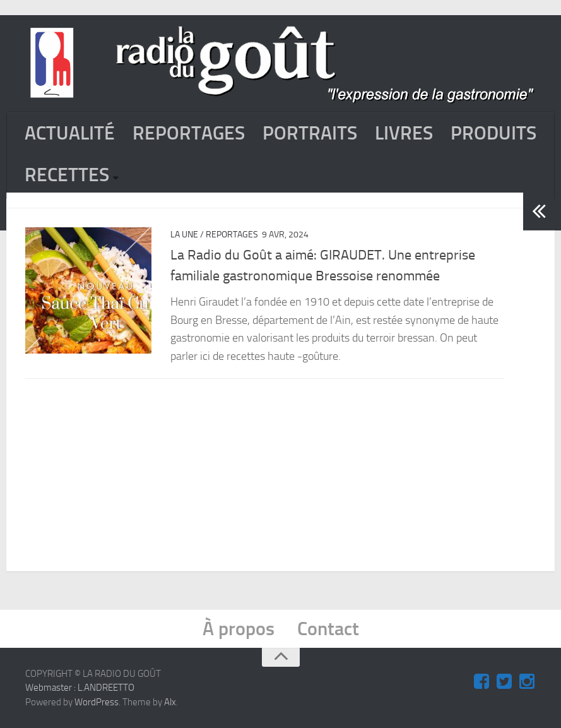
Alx (170, 702)
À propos (239, 629)
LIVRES (404, 133)
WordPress (97, 702)
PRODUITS (493, 133)
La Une (184, 235)
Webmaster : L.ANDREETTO (80, 688)
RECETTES (67, 175)
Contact (328, 629)
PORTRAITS (310, 133)
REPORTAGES (189, 133)
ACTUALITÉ (70, 133)
